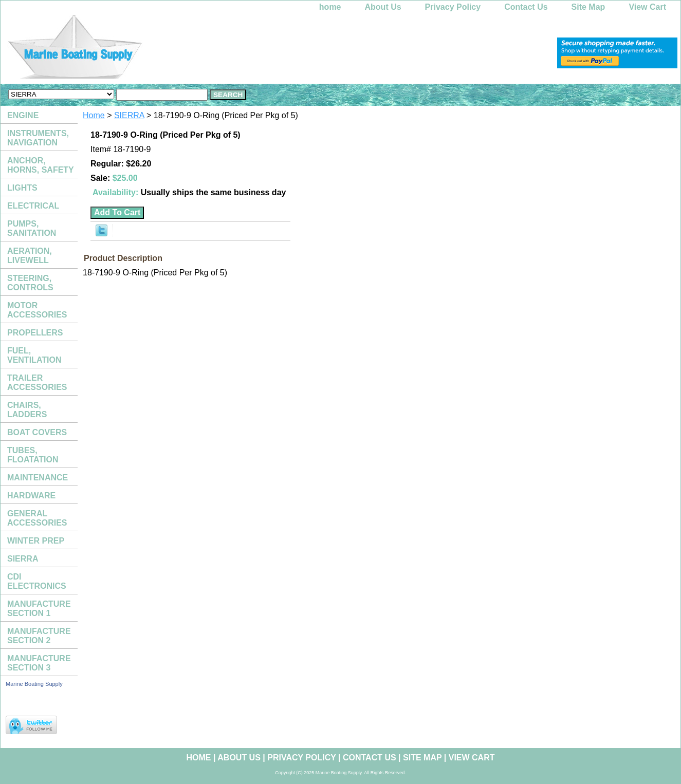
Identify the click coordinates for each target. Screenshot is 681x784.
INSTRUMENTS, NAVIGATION (38, 138)
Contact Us (526, 7)
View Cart (647, 7)
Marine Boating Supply (34, 684)
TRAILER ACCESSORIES (37, 382)
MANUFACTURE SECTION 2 (39, 636)
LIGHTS (22, 188)
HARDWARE (31, 496)
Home (94, 115)
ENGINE (23, 115)
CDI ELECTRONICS (37, 581)
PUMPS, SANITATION (32, 228)
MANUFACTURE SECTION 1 (39, 609)
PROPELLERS (35, 333)
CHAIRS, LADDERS (27, 410)
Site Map (588, 7)
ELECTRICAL (33, 206)
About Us (383, 7)
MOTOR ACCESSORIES (37, 310)
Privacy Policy (453, 7)
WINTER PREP (36, 541)
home (330, 7)
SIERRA (129, 115)
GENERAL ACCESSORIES (37, 518)
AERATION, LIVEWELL (30, 256)
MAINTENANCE (38, 478)
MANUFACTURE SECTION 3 (39, 663)
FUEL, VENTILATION (34, 355)
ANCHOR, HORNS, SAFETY (41, 165)
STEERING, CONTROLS (30, 283)
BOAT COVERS (37, 432)
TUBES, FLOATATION (33, 455)
